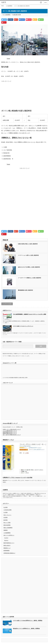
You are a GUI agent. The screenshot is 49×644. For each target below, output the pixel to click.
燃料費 (19, 15)
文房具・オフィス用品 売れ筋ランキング (12, 429)
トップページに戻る (7, 304)
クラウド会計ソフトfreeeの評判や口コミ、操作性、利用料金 (28, 621)
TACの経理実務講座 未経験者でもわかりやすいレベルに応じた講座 (30, 314)
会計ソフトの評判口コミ (9, 535)
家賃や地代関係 (7, 525)
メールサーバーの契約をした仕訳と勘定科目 (30, 278)
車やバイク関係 (7, 523)
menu (45, 2)
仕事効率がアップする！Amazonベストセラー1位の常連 (17, 478)
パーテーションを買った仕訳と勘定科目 (28, 255)
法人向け (6, 538)
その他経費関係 (9, 6)
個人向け (6, 540)
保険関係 (6, 530)
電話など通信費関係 (8, 528)
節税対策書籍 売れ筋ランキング (10, 432)
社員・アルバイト (7, 515)
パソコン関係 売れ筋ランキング (10, 431)
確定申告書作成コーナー (9, 543)
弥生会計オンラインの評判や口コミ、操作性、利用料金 (26, 629)
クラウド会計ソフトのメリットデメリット (23, 326)
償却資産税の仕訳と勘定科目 (25, 290)
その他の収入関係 (7, 510)
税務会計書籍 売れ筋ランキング (10, 433)
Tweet (8, 59)
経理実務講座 (6, 550)
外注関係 (6, 517)
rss (41, 2)
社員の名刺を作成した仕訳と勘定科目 (28, 244)
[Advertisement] (24, 95)
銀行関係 (6, 520)
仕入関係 (6, 512)
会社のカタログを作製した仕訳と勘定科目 (29, 267)
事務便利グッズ (7, 548)
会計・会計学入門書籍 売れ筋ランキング (12, 435)
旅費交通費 (15, 15)
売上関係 (6, 507)
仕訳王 (4, 2)
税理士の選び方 (7, 545)
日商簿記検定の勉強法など (9, 553)
